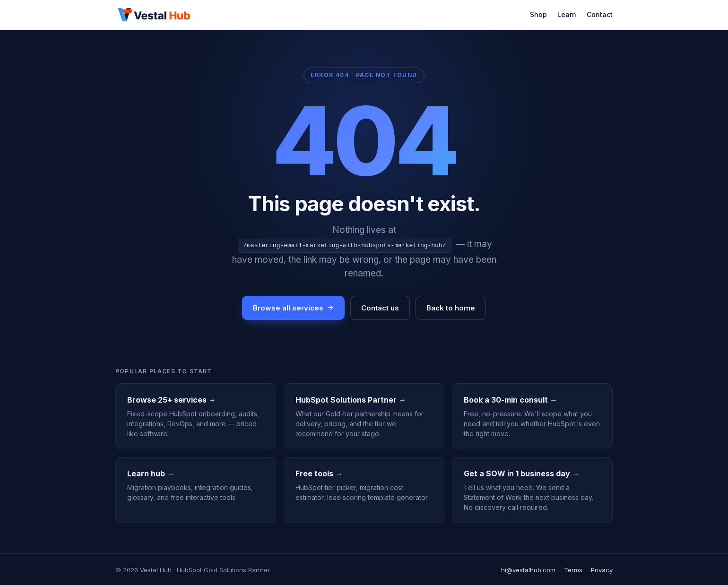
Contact (600, 14)
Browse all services (293, 307)
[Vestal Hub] (154, 15)
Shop (538, 14)
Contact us (380, 307)
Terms (573, 569)
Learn (567, 14)
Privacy (602, 569)
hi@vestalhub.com (528, 569)
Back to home (451, 307)
